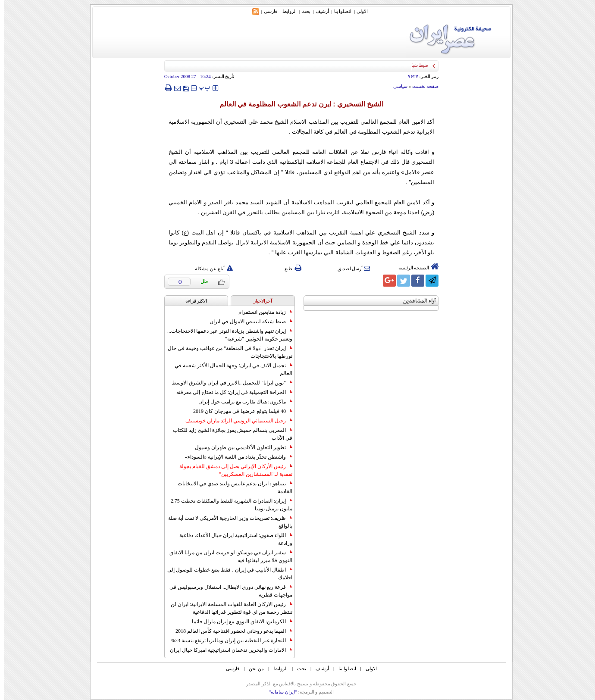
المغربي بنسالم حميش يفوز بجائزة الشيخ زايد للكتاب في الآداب (229, 434)
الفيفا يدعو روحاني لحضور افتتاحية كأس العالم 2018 (230, 631)
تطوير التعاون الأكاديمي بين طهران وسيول (240, 447)
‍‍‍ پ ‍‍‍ (201, 88)
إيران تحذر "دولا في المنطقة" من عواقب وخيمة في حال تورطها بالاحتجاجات (226, 352)
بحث (302, 11)
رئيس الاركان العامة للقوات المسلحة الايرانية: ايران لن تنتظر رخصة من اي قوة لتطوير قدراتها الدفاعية (228, 608)
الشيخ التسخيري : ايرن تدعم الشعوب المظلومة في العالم (298, 104)
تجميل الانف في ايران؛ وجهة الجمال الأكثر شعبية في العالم (230, 369)
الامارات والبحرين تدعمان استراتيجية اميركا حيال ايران (227, 650)
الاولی (358, 11)
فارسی (267, 11)
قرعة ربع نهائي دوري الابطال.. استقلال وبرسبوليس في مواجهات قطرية (227, 591)
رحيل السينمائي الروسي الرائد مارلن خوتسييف (235, 421)
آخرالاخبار (259, 301)
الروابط (286, 11)
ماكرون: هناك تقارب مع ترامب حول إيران (241, 402)
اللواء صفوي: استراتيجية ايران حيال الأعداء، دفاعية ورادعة (232, 539)
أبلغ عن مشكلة (210, 269)
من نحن (252, 669)
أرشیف (318, 11)
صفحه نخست (422, 86)
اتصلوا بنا (339, 11)
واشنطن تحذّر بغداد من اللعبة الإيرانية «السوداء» (235, 457)
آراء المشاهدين (416, 301)
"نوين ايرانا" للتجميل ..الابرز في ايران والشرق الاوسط (228, 383)
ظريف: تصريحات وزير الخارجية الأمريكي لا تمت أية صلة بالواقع (226, 522)
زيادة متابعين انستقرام (261, 312)
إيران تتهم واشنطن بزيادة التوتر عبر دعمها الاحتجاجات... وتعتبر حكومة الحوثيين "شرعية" (226, 335)
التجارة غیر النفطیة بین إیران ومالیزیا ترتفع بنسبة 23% (228, 641)
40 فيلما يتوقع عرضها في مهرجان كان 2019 (239, 411)
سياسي (396, 86)
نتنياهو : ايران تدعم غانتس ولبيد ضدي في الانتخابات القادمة (231, 487)
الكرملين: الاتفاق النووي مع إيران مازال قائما (238, 622)
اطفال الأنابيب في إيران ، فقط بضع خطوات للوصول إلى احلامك (226, 574)
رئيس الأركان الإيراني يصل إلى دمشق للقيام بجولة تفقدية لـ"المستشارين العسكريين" (232, 470)
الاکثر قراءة (193, 301)
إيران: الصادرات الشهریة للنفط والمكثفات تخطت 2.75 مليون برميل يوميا (228, 505)
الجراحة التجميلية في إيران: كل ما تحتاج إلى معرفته (230, 392)
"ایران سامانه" (279, 692)
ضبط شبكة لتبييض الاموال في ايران (247, 322)
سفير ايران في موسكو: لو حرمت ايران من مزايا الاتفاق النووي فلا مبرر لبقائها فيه (227, 556)
